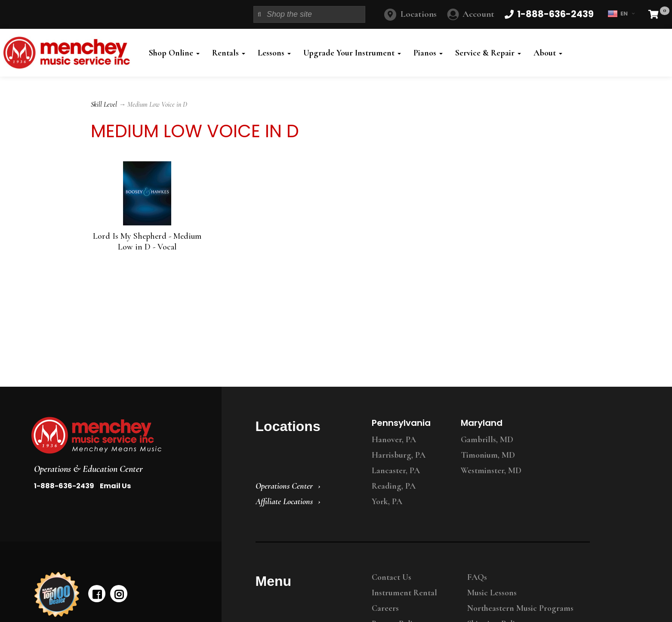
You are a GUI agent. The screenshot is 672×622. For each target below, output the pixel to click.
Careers (385, 608)
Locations (419, 14)
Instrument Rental (404, 593)
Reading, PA (394, 486)
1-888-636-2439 (64, 486)
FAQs (477, 577)
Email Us (115, 486)
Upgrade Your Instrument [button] (352, 53)
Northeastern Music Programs (520, 608)
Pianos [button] (428, 53)
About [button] (548, 53)
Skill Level (104, 105)
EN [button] (621, 14)
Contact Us (391, 577)
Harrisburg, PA (399, 455)
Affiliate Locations (284, 502)
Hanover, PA (394, 440)
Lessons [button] (274, 53)
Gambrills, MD (487, 440)
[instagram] (119, 594)
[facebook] (97, 594)
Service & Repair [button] (488, 53)
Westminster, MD (491, 471)
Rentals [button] (229, 53)
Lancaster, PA (396, 471)
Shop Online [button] (174, 53)
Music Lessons (492, 593)
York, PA (387, 502)
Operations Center (284, 486)
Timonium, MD (488, 455)
